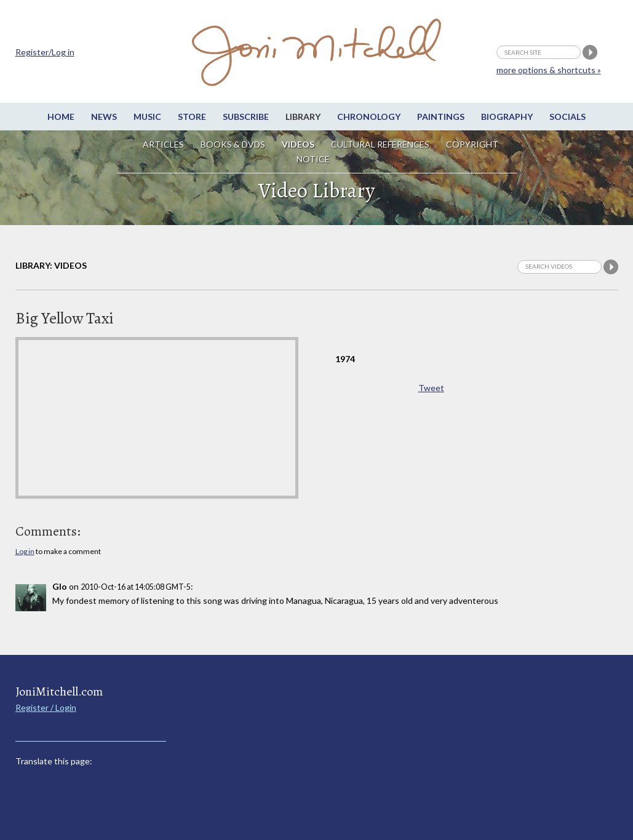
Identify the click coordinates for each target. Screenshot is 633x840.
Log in (25, 551)
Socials (567, 117)
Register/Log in (45, 52)
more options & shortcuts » (549, 70)
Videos (298, 144)
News (104, 117)
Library (303, 117)
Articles (163, 144)
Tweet (431, 388)
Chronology (369, 117)
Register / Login (46, 707)
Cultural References (380, 144)
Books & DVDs (233, 144)
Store (192, 117)
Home (61, 117)
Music (147, 117)
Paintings (441, 117)
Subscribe (246, 117)
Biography (507, 117)
